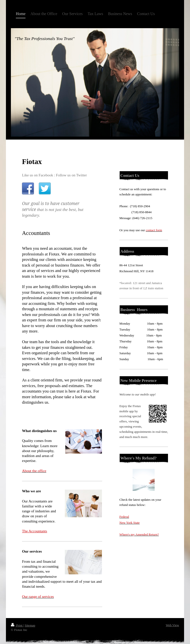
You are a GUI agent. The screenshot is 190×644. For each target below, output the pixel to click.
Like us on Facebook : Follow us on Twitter (54, 175)
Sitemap (30, 625)
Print (17, 625)
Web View (172, 625)
